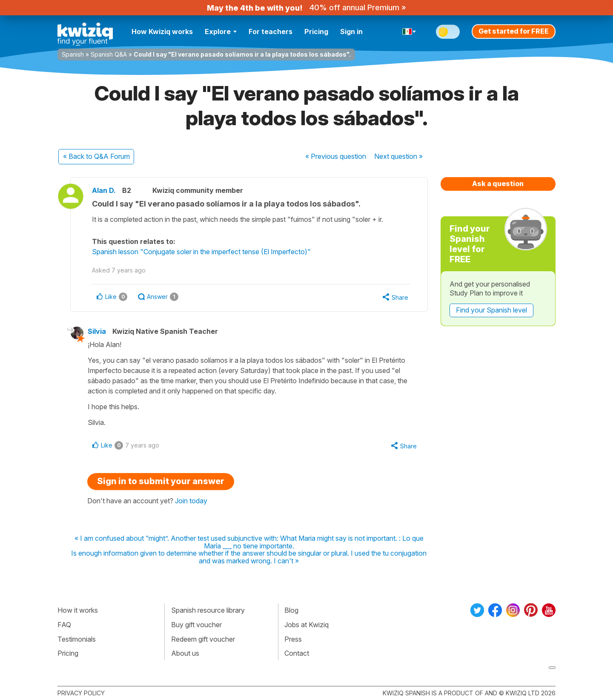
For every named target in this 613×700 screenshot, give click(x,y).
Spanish (73, 54)
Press (293, 639)
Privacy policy (81, 693)
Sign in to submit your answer (161, 481)
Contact (297, 653)
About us (185, 653)
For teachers (271, 32)
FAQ (64, 625)
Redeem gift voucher (203, 639)
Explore (221, 32)
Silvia (97, 331)
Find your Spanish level (491, 310)
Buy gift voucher (196, 625)
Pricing (316, 32)
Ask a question (498, 184)
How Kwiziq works (162, 32)
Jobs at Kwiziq (306, 625)
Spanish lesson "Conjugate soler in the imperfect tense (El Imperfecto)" (201, 252)
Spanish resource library (208, 610)
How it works (78, 610)
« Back (96, 156)
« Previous (336, 156)
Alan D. (104, 190)
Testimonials (77, 639)
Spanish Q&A (109, 54)
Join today (191, 501)
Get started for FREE (514, 31)
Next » (398, 156)
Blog (291, 610)
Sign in (351, 32)
